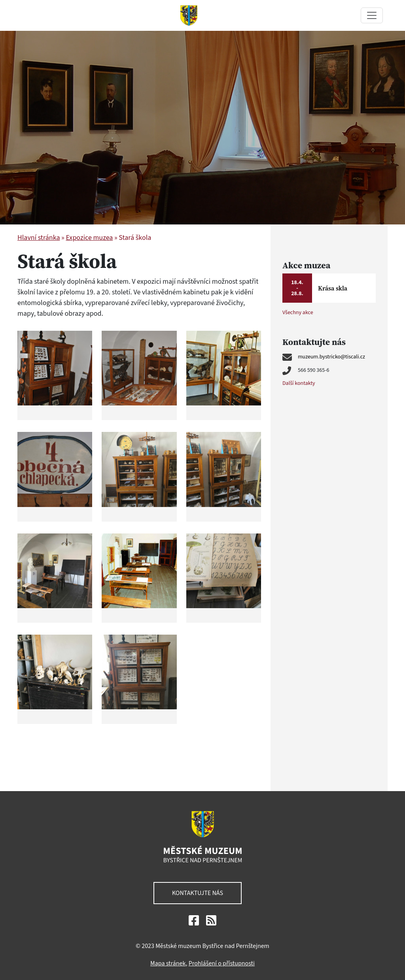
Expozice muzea (89, 238)
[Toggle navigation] (372, 15)
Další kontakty (299, 383)
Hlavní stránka (39, 238)
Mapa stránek (168, 963)
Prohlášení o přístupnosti (222, 963)
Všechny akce (298, 313)
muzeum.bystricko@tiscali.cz (331, 357)
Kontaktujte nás (198, 893)
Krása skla (333, 288)
